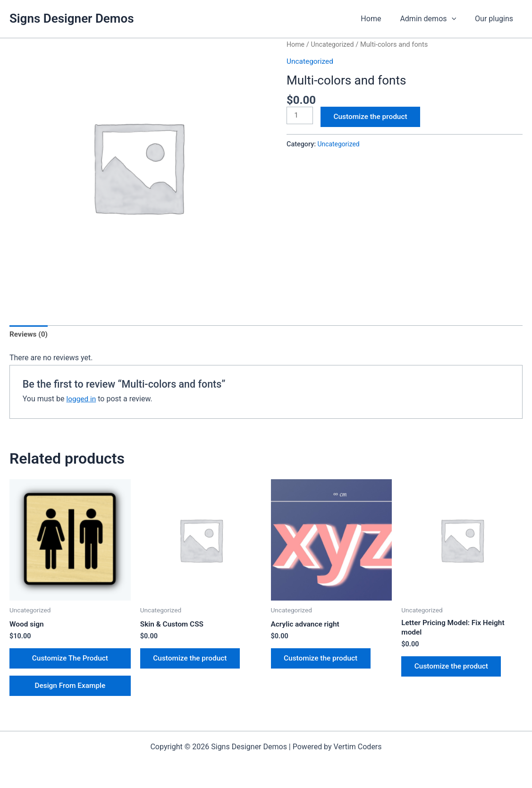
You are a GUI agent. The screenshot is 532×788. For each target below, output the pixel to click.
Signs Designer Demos (72, 18)
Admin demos (434, 19)
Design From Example (70, 690)
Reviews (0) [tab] (29, 335)
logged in (81, 399)
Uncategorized (334, 44)
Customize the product (374, 117)
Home (380, 19)
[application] (457, 19)
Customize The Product (70, 660)
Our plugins (496, 19)
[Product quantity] (300, 116)
